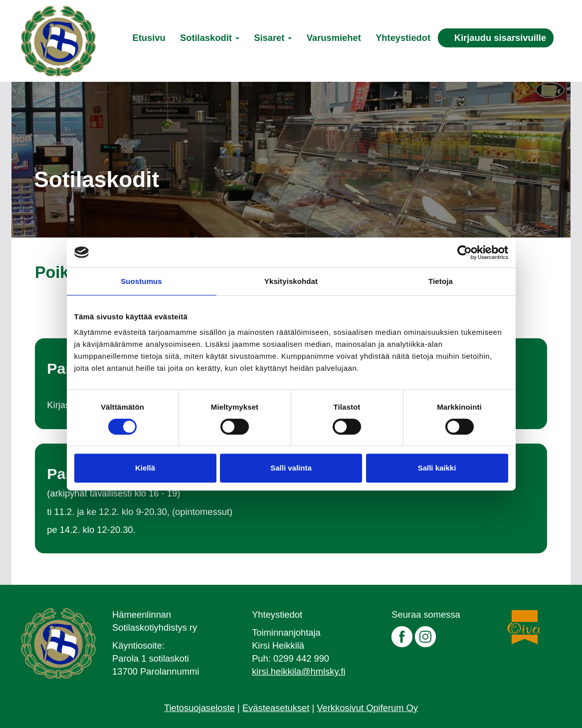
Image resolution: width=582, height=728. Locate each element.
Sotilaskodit (210, 38)
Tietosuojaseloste (199, 708)
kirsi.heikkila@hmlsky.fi (298, 671)
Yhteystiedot (403, 38)
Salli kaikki (437, 468)
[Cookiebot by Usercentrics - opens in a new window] (465, 252)
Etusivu (149, 38)
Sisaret (273, 38)
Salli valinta (291, 468)
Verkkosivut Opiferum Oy (367, 708)
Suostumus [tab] (141, 281)
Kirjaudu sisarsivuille (500, 38)
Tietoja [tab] (441, 281)
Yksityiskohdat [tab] (291, 281)
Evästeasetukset (276, 708)
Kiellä (145, 468)
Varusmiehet (334, 38)
